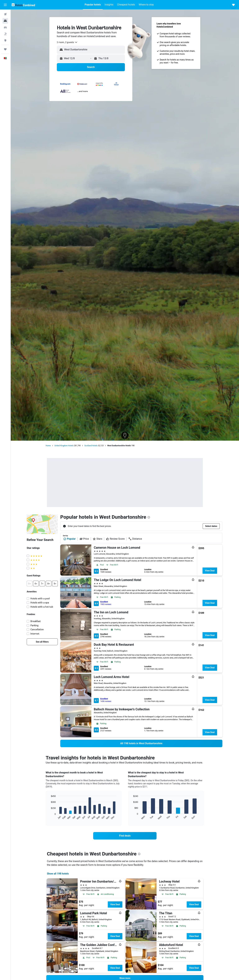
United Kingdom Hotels (64, 446)
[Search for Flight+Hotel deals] (5, 34)
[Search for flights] (5, 14)
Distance (135, 539)
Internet (35, 634)
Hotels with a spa (40, 603)
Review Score (115, 539)
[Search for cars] (5, 27)
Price (84, 539)
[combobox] (67, 42)
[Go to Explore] (5, 40)
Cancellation (37, 629)
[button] (5, 5)
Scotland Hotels (91, 446)
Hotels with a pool (40, 598)
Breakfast (36, 621)
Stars (97, 539)
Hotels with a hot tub (42, 607)
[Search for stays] (5, 21)
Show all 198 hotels (58, 874)
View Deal (210, 571)
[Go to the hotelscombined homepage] (23, 5)
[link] (42, 642)
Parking (34, 625)
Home (48, 446)
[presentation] (149, 517)
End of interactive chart (49, 817)
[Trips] (5, 49)
